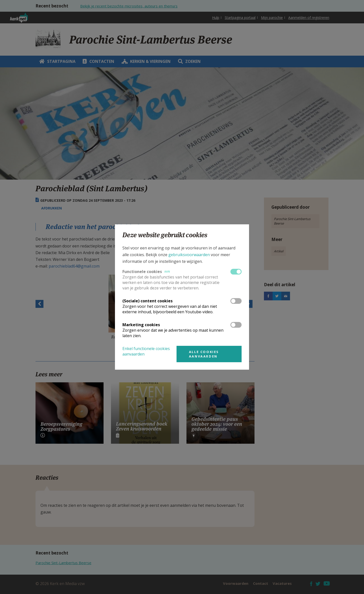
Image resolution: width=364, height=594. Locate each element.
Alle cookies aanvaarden (204, 354)
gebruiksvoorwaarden (189, 255)
